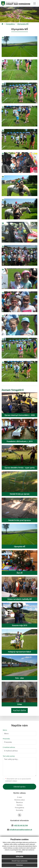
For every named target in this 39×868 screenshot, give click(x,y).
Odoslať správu (19, 787)
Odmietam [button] (19, 866)
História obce (19, 800)
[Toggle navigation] (35, 3)
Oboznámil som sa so (18, 780)
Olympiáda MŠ (23, 24)
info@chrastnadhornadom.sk (21, 830)
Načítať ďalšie (19, 710)
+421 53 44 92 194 (21, 825)
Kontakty (20, 810)
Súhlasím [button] (20, 857)
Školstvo (19, 802)
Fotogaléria (10, 24)
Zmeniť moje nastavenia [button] (19, 862)
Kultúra (20, 805)
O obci (19, 797)
